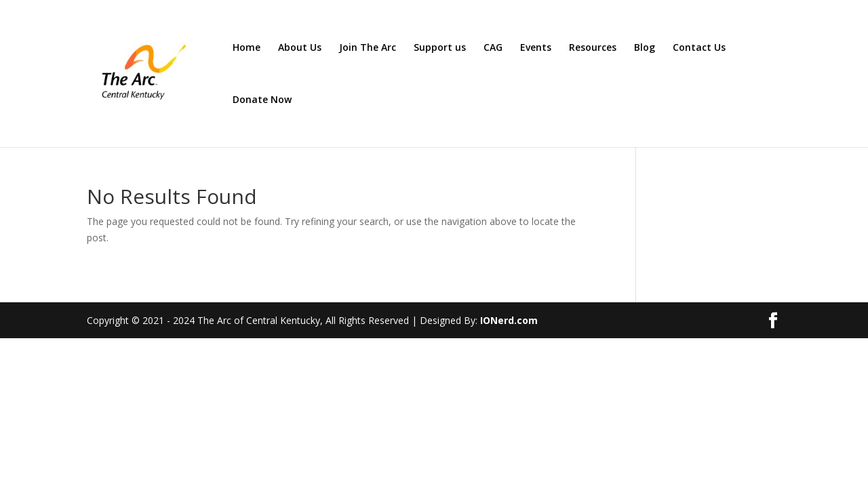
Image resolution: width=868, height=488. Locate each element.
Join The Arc (368, 48)
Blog (645, 48)
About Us (300, 48)
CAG (493, 48)
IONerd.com (509, 320)
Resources (593, 48)
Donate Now (262, 100)
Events (536, 48)
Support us (440, 48)
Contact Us (699, 48)
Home (246, 48)
